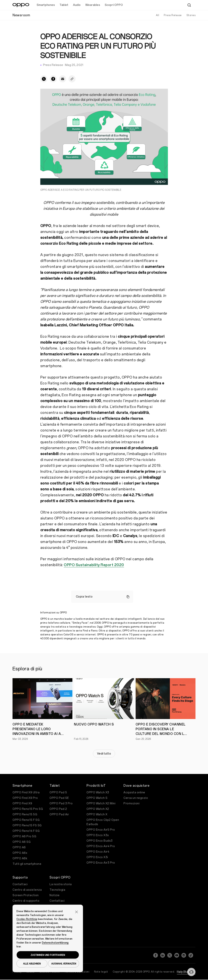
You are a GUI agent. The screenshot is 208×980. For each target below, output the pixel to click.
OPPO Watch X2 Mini (101, 803)
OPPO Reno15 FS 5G (27, 825)
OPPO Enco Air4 (98, 852)
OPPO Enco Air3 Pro (101, 863)
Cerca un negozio (136, 798)
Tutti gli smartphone (27, 864)
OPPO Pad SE (59, 798)
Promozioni (131, 803)
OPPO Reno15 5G (25, 814)
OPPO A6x (20, 853)
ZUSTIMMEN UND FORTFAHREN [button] (48, 955)
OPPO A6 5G (22, 842)
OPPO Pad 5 (58, 792)
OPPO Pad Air (59, 814)
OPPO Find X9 (22, 803)
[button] (77, 912)
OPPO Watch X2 (98, 809)
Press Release (173, 15)
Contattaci (20, 884)
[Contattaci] (191, 972)
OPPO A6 (19, 847)
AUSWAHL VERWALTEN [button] (64, 964)
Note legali (101, 972)
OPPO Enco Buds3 (100, 841)
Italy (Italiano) (186, 972)
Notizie (55, 895)
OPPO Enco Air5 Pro (101, 830)
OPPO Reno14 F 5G (26, 831)
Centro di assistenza (27, 890)
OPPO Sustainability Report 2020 (94, 565)
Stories (191, 15)
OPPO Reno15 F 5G (26, 820)
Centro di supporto (26, 901)
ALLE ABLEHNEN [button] (32, 964)
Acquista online (134, 792)
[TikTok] (191, 955)
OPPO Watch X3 (98, 792)
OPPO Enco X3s (98, 835)
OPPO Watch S (97, 798)
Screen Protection (26, 895)
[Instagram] (184, 955)
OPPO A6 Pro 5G (24, 836)
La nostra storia (61, 884)
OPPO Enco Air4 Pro (101, 846)
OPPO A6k (20, 858)
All (158, 15)
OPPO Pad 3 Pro (61, 803)
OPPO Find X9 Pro (25, 798)
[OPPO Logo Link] (21, 5)
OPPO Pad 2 (58, 809)
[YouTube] (177, 955)
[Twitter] (170, 955)
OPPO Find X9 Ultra (26, 792)
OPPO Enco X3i (97, 857)
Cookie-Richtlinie (27, 919)
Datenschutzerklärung (55, 943)
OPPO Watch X (97, 814)
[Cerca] (189, 5)
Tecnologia (57, 890)
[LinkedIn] (163, 955)
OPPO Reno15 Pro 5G (28, 809)
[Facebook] (156, 955)
